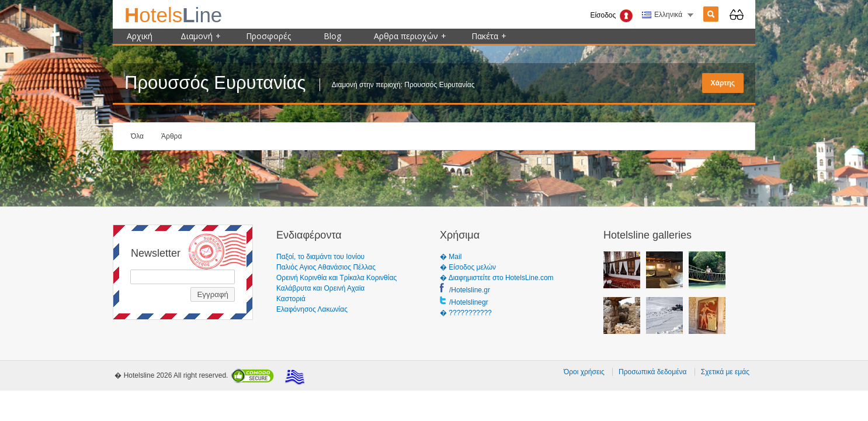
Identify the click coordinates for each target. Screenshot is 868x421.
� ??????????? (466, 313)
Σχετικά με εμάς (725, 372)
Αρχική (140, 36)
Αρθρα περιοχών (410, 36)
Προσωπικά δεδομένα (652, 372)
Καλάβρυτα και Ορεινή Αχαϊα (320, 288)
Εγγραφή (213, 294)
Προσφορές (268, 36)
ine (173, 15)
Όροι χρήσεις (584, 372)
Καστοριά (291, 299)
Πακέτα (489, 36)
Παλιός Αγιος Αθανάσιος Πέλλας (326, 267)
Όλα (137, 136)
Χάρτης (723, 83)
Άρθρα (171, 136)
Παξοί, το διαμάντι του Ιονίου (320, 257)
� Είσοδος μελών (468, 267)
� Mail (451, 257)
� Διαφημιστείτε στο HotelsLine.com (497, 278)
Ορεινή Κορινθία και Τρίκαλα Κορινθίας (336, 278)
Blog (332, 36)
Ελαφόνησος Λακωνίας (312, 309)
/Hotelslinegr (469, 302)
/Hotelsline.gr (470, 290)
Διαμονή (201, 36)
